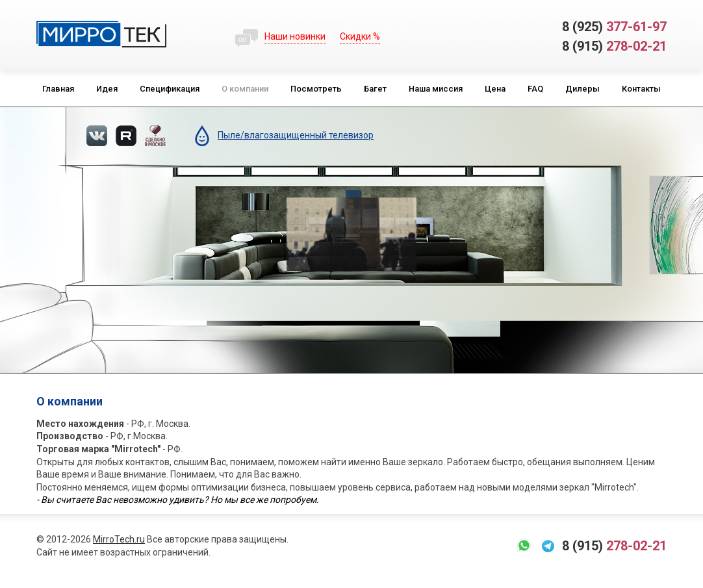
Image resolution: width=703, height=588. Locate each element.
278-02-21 (614, 46)
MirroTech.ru (119, 539)
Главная (58, 89)
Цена (495, 89)
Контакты (641, 89)
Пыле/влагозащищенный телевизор (296, 135)
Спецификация (170, 89)
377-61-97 (614, 27)
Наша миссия (436, 89)
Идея (107, 89)
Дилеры (582, 89)
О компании (245, 89)
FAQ (535, 89)
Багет (375, 89)
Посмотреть (316, 89)
